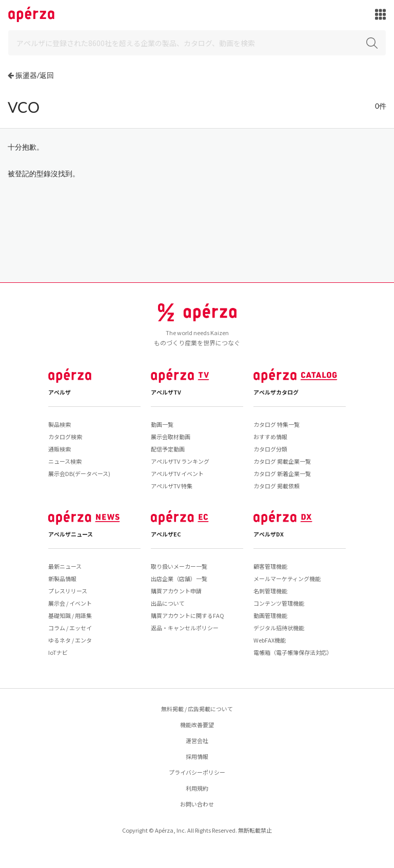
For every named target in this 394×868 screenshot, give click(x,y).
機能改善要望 (197, 725)
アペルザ (60, 392)
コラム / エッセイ (70, 628)
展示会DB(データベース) (79, 473)
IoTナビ (58, 652)
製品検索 (60, 424)
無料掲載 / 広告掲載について (197, 709)
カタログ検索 (65, 437)
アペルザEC (166, 534)
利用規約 (197, 788)
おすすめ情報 (270, 437)
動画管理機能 (270, 615)
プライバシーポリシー (197, 772)
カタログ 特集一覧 (277, 424)
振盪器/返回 (35, 75)
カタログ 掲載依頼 (277, 486)
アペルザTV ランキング (180, 461)
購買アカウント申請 (176, 591)
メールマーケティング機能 (287, 578)
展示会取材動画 (171, 437)
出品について (168, 603)
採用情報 (197, 756)
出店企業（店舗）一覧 (179, 578)
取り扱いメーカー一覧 (179, 566)
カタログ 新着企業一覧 (282, 473)
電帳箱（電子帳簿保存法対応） (293, 652)
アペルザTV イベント (177, 473)
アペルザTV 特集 (172, 486)
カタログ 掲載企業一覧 (282, 461)
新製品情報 (62, 578)
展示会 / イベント (70, 603)
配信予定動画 (168, 449)
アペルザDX (269, 534)
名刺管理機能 (270, 591)
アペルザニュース (71, 534)
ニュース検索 (65, 461)
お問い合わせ (197, 804)
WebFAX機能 (270, 640)
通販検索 (60, 449)
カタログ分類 (270, 449)
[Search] (197, 43)
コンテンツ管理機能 (279, 603)
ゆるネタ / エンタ (70, 640)
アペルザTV (166, 392)
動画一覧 (162, 424)
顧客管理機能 (270, 566)
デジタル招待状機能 (279, 628)
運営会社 (197, 740)
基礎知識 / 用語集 (70, 615)
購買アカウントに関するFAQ (188, 615)
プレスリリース (68, 591)
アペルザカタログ (276, 392)
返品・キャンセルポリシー (185, 628)
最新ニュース (65, 566)
